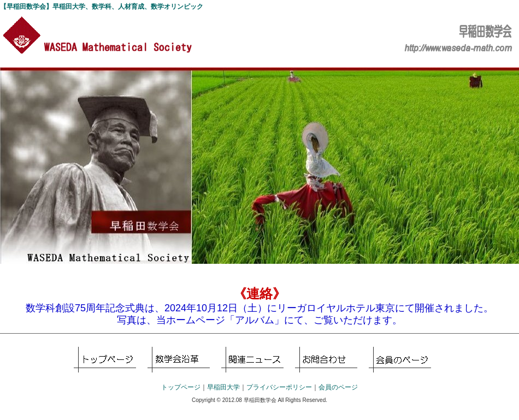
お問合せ (326, 360)
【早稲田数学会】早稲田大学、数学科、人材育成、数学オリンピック (102, 7)
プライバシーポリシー (279, 387)
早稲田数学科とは (179, 360)
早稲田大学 (223, 387)
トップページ (105, 360)
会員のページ (400, 360)
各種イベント (252, 360)
